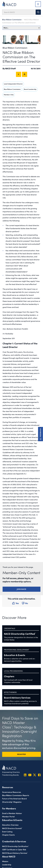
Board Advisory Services (17, 698)
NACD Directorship (20, 634)
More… (22, 28)
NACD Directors (12, 828)
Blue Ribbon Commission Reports (16, 795)
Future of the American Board (14, 798)
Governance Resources (12, 792)
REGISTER (21, 754)
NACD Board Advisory (15, 853)
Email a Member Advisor (12, 813)
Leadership (7, 864)
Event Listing (7, 831)
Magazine (12, 802)
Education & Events (15, 655)
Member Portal (8, 816)
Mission (5, 861)
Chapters (9, 676)
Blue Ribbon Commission (12, 19)
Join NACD (21, 589)
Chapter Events (8, 835)
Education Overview (10, 825)
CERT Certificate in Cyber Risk (14, 849)
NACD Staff (11, 68)
